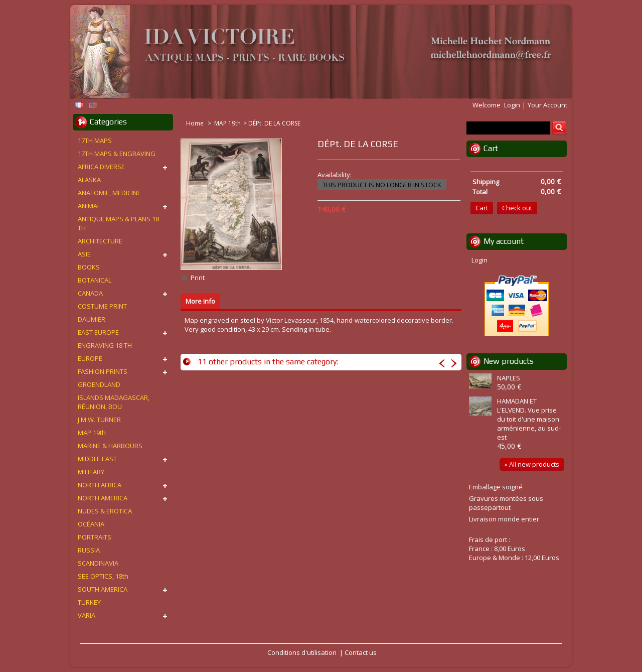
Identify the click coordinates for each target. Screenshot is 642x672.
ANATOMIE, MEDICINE (109, 193)
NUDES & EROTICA (105, 511)
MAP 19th (227, 123)
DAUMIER (92, 319)
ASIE (84, 254)
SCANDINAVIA (98, 563)
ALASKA (89, 180)
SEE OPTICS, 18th (103, 576)
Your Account (547, 105)
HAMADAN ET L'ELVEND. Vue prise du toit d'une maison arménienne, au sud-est (529, 419)
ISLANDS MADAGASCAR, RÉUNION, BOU (114, 402)
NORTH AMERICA (103, 498)
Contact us (361, 652)
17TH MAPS (95, 141)
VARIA (87, 615)
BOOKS (89, 267)
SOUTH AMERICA (103, 589)
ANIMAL (89, 206)
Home (196, 123)
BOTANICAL (95, 280)
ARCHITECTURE (100, 241)
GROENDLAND (99, 384)
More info (200, 301)
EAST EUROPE (98, 332)
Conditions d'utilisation (302, 652)
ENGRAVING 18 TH (105, 345)
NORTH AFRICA (100, 485)
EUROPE (90, 358)
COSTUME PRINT (102, 306)
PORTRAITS (95, 537)
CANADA (90, 293)
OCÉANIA (91, 524)
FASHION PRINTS (103, 371)
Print (198, 278)
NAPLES (509, 378)
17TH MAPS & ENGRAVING (117, 154)
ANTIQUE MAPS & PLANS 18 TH (118, 223)
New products (509, 361)
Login (512, 105)
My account (504, 241)
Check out (517, 208)
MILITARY (91, 472)
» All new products (532, 464)
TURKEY (89, 602)
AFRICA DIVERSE (101, 167)
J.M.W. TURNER (99, 420)
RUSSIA (89, 550)
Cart (491, 148)
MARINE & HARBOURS (110, 446)
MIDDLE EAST (97, 459)
